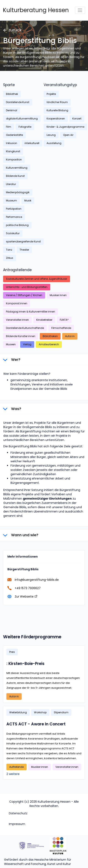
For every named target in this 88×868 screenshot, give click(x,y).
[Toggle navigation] (80, 10)
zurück (12, 30)
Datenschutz (18, 813)
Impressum (17, 824)
